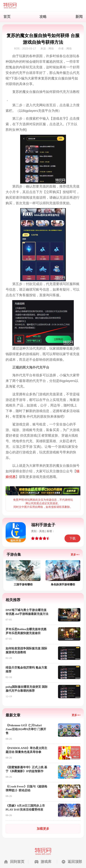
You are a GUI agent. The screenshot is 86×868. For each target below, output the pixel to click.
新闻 (79, 17)
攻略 (43, 17)
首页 (7, 17)
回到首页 (17, 862)
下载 (72, 538)
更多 (73, 555)
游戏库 (46, 862)
